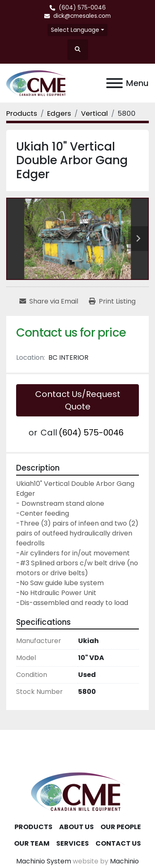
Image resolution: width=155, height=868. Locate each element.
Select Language (75, 30)
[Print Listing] (112, 301)
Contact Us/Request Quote (78, 400)
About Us (76, 827)
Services (73, 843)
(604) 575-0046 (82, 8)
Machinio (124, 861)
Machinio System (44, 861)
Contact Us (118, 843)
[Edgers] (59, 113)
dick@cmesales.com (82, 16)
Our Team (32, 843)
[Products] (22, 113)
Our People (121, 827)
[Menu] (114, 83)
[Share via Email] (49, 301)
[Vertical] (94, 113)
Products (33, 827)
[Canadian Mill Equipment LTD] (78, 791)
